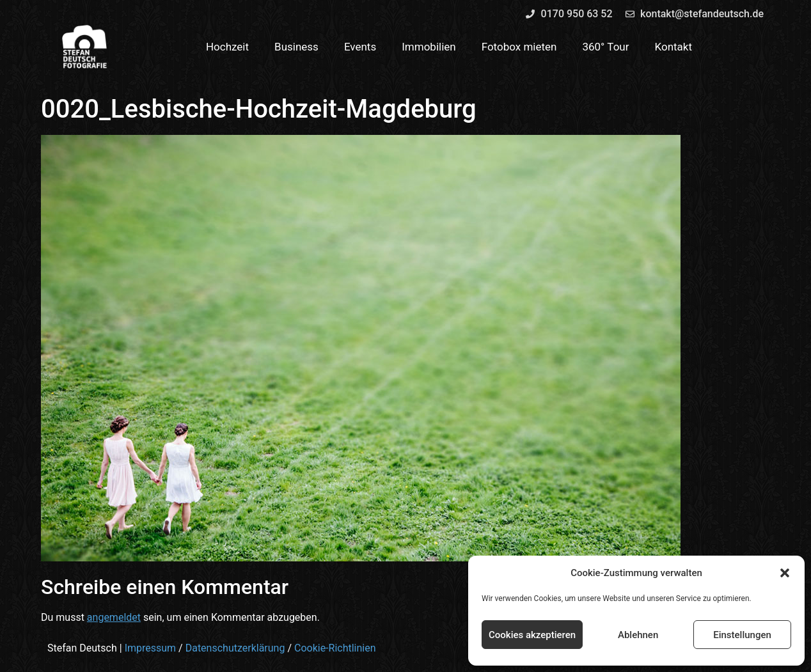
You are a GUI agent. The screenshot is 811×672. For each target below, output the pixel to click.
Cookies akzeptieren (532, 635)
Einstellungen (742, 635)
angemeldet (114, 617)
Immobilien (429, 47)
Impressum (151, 648)
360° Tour (605, 47)
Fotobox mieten (519, 47)
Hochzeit (227, 47)
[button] (785, 573)
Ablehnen (638, 635)
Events (360, 47)
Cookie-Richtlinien (335, 648)
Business (296, 47)
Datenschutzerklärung (235, 648)
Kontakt (674, 47)
